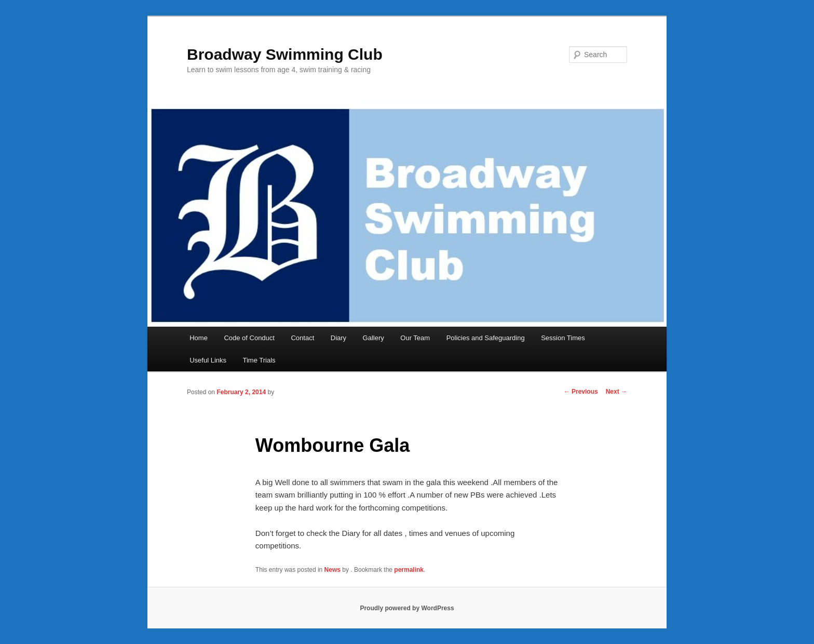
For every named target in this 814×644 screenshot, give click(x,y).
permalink (409, 570)
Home (199, 338)
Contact (302, 338)
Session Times (563, 338)
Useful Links (208, 360)
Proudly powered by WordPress (407, 608)
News (333, 570)
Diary (338, 338)
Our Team (415, 338)
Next (616, 392)
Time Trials (259, 360)
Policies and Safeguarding (486, 338)
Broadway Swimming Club (285, 54)
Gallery (374, 338)
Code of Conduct (249, 338)
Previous (581, 392)
